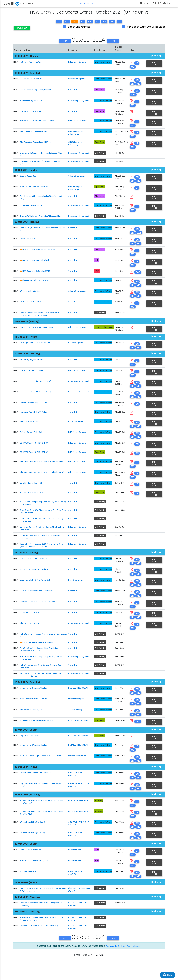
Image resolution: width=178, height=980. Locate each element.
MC (133, 69)
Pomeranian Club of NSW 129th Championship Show (42, 613)
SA (97, 24)
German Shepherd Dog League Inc (34, 412)
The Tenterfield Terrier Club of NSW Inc (36, 135)
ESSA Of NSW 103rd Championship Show (37, 602)
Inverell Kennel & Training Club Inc (34, 700)
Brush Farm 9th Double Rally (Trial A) (35, 864)
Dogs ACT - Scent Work (30, 749)
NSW (75, 24)
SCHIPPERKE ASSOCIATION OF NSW (35, 453)
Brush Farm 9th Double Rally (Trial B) (35, 875)
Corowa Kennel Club (28, 180)
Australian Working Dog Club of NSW (35, 580)
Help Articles (140, 961)
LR (137, 66)
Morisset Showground (77, 769)
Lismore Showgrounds (77, 711)
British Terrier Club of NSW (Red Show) (36, 401)
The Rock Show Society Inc (31, 722)
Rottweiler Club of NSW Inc (31, 64)
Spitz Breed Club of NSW (30, 624)
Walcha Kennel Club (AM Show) (33, 836)
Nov (113, 43)
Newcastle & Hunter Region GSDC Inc (35, 191)
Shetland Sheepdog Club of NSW (36, 288)
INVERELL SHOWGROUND (79, 700)
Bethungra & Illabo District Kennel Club (36, 351)
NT (82, 24)
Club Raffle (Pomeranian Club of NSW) (38, 654)
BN (138, 83)
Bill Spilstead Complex (77, 64)
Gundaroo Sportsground (78, 733)
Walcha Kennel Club (28, 886)
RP (138, 94)
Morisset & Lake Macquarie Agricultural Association (41, 769)
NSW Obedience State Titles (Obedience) (40, 257)
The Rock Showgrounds (78, 722)
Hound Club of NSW (28, 246)
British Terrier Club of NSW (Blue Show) (36, 390)
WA (119, 24)
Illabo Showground (76, 351)
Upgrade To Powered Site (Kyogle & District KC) (40, 941)
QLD (90, 24)
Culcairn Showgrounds (77, 81)
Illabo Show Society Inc (29, 431)
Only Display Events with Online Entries (146, 29)
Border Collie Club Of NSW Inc (32, 379)
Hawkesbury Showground (79, 103)
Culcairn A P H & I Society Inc (32, 81)
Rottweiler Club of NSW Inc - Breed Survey (37, 336)
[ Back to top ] (157, 58)
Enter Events (86, 5)
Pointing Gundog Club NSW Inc (33, 442)
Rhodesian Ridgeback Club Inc (33, 103)
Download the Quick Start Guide (118, 961)
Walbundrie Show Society (31, 299)
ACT (67, 24)
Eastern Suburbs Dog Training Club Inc (36, 92)
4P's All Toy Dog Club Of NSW (32, 368)
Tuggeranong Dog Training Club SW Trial (37, 733)
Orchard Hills (73, 92)
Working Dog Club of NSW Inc (32, 310)
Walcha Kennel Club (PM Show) (33, 847)
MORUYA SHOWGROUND (79, 814)
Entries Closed (154, 66)
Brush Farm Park (75, 864)
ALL (59, 24)
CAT (134, 98)
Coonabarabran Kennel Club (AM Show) (36, 786)
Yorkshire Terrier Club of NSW (32, 494)
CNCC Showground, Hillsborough (76, 136)
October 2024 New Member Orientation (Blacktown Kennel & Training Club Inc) (41, 905)
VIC (112, 24)
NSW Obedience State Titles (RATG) (38, 279)
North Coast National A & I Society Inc (35, 711)
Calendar (22, 30)
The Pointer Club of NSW (30, 635)
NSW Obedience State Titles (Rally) (37, 268)
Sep (65, 43)
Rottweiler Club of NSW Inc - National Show (38, 124)
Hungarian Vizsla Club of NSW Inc (34, 422)
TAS (104, 24)
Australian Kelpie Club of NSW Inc (34, 569)
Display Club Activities (79, 29)
